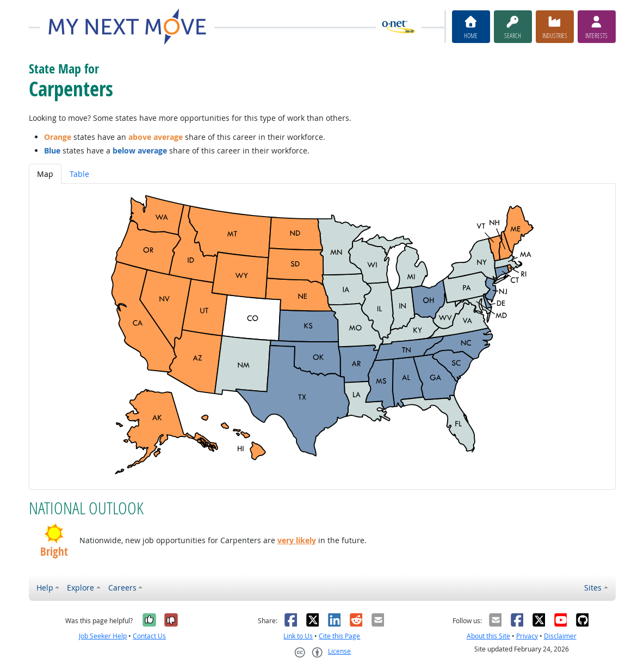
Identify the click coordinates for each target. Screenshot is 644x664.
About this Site (488, 636)
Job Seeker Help (103, 636)
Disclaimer (560, 636)
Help (45, 588)
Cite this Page (339, 636)
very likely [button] (297, 540)
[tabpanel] (322, 337)
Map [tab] (45, 174)
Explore (81, 588)
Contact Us (149, 636)
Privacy (527, 636)
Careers (122, 588)
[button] (54, 533)
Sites (593, 588)
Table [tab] (79, 174)
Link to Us (298, 636)
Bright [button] (54, 552)
